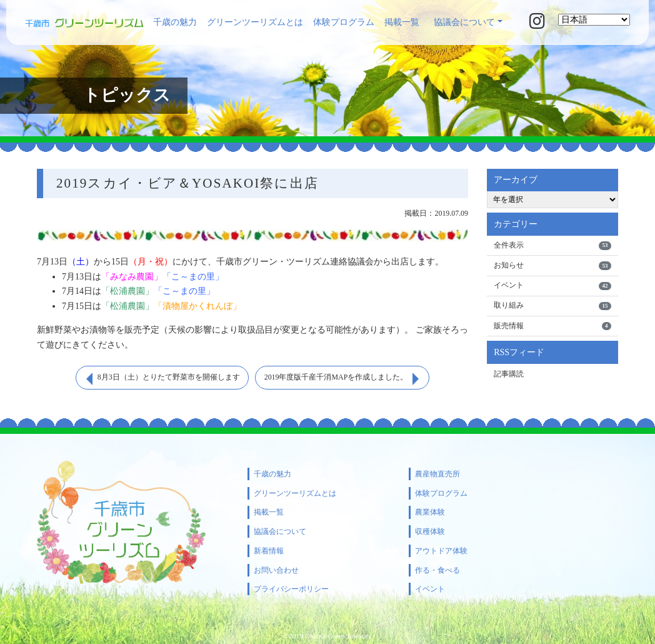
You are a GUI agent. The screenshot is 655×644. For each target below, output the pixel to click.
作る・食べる (437, 570)
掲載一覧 (402, 22)
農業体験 (430, 512)
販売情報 (552, 327)
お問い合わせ (276, 570)
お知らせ (552, 266)
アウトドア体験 (441, 551)
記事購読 (509, 375)
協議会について (464, 22)
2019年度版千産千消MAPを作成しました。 (336, 378)
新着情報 (269, 551)
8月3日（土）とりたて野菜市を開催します (168, 378)
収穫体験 (430, 531)
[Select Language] (594, 20)
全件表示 (552, 246)
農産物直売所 (437, 474)
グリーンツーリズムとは (255, 22)
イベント (552, 286)
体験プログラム (344, 22)
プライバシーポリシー (291, 589)
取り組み (552, 306)
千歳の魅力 (175, 22)
